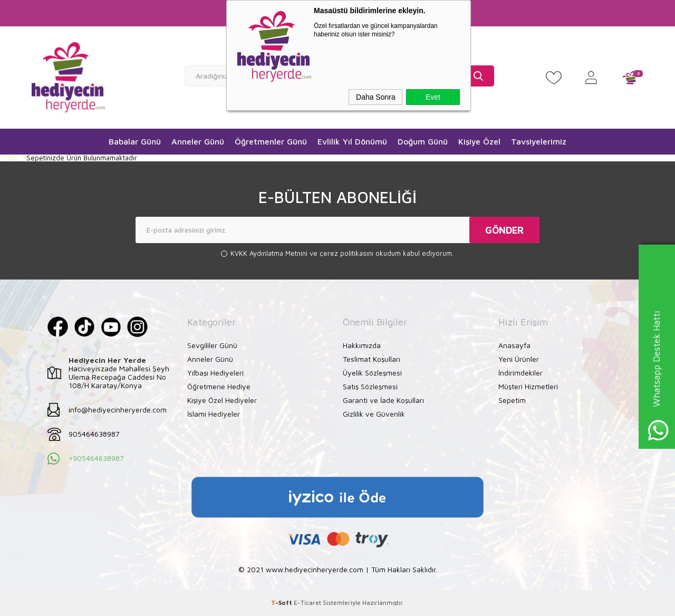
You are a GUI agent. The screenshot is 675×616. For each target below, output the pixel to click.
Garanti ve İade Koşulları (383, 400)
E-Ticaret (307, 603)
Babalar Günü (135, 141)
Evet (433, 97)
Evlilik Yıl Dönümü (352, 141)
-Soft (282, 603)
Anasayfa (514, 345)
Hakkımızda (362, 345)
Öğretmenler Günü (271, 141)
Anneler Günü (198, 141)
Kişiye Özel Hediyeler (222, 400)
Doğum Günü (423, 141)
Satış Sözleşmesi (370, 386)
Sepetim (512, 400)
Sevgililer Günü (212, 345)
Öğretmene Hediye (219, 386)
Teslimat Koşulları (372, 358)
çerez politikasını (348, 253)
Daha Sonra (376, 97)
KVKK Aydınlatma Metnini (270, 253)
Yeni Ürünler (519, 358)
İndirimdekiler (520, 372)
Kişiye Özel (479, 141)
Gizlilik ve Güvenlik (374, 413)
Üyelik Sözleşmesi (372, 372)
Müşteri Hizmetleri (528, 386)
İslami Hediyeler (214, 413)
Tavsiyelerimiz (539, 141)
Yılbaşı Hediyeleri (215, 372)
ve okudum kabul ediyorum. (342, 253)
